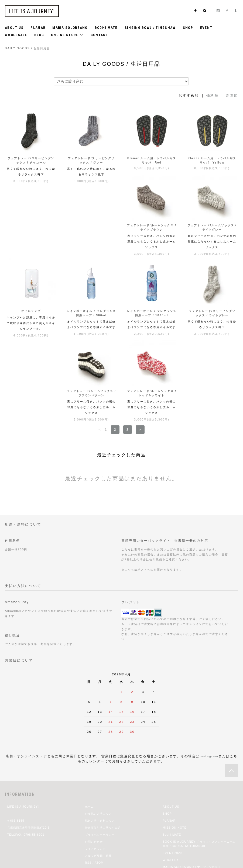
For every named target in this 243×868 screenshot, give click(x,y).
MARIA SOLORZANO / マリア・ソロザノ (192, 800)
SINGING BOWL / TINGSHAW (150, 28)
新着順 (232, 96)
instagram (209, 689)
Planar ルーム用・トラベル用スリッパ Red (152, 160)
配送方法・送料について (101, 754)
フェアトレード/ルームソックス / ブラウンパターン (152, 326)
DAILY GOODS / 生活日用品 (27, 48)
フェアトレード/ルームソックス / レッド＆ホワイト (212, 326)
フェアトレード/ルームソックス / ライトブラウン (31, 240)
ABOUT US (14, 28)
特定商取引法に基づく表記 (103, 761)
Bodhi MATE (172, 768)
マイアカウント (95, 782)
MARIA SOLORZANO (70, 28)
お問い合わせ (94, 775)
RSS (88, 796)
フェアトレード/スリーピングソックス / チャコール (31, 160)
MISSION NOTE (174, 761)
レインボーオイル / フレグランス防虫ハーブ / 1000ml (31, 326)
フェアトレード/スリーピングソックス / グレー (91, 160)
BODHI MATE (106, 28)
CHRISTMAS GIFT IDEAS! (182, 814)
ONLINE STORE (67, 35)
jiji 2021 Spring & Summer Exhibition (190, 807)
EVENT (206, 28)
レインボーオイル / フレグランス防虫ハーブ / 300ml (212, 240)
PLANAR (38, 28)
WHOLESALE (16, 35)
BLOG (39, 35)
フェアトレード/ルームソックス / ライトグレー (91, 240)
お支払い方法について (100, 747)
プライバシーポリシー (100, 768)
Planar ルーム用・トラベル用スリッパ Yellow (212, 160)
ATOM (99, 796)
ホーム (89, 740)
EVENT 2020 (172, 786)
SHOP (188, 28)
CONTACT (99, 35)
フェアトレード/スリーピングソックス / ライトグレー (91, 326)
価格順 (212, 96)
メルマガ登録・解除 (98, 789)
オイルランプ (152, 238)
